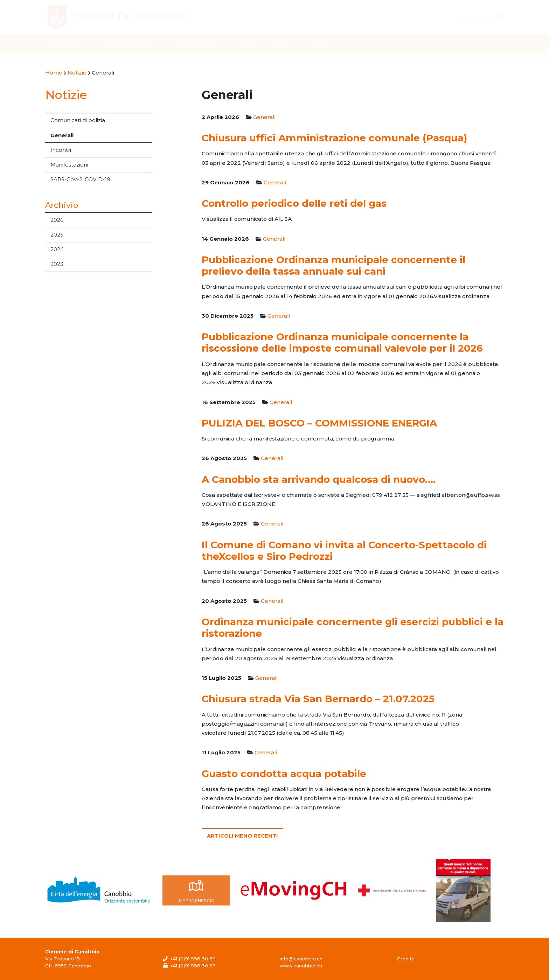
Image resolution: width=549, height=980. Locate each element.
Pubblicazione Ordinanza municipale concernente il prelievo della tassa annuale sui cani (333, 265)
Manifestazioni (69, 165)
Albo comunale (198, 43)
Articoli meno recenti (242, 836)
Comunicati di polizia (78, 120)
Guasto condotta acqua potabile (284, 774)
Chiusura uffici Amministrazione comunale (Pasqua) (334, 138)
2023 (57, 264)
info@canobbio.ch (301, 959)
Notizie (246, 43)
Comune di (132, 17)
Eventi (282, 43)
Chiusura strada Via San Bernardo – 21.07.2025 (318, 699)
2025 (57, 235)
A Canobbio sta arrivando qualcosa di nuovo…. (319, 479)
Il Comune (64, 43)
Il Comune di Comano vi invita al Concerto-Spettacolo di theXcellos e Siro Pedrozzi (344, 551)
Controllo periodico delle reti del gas (294, 203)
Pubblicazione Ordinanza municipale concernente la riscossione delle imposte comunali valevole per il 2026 (342, 342)
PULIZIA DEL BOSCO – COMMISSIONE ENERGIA (319, 423)
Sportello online (128, 43)
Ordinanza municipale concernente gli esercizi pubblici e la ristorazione (353, 628)
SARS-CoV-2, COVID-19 (80, 179)
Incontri (61, 150)
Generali (62, 135)
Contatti (320, 43)
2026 (57, 220)
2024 (57, 249)
